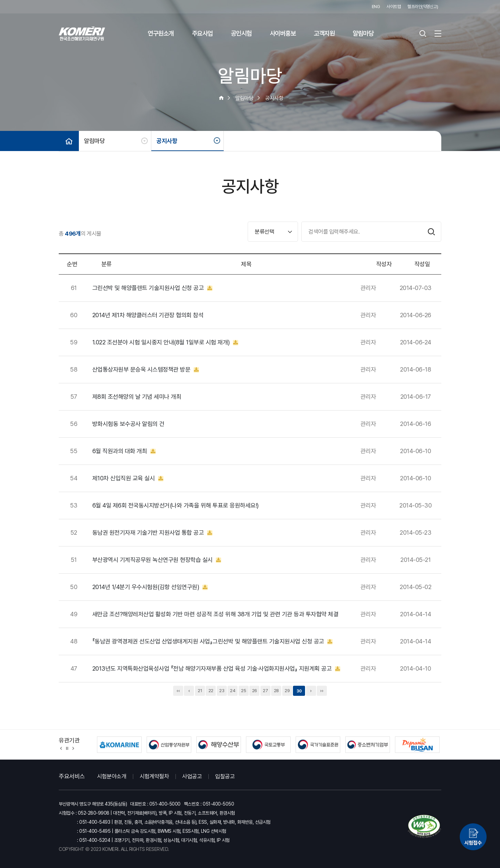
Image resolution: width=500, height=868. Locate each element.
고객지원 (324, 33)
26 (255, 691)
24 (233, 691)
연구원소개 (161, 33)
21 (200, 691)
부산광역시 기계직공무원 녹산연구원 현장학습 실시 (157, 560)
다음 (311, 691)
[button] (61, 748)
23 (222, 691)
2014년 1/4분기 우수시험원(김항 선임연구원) (150, 587)
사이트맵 (394, 7)
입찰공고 (225, 776)
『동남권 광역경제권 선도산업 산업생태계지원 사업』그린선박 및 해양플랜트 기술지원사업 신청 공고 (213, 641)
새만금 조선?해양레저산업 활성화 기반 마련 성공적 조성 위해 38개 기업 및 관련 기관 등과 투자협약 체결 (215, 614)
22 (211, 691)
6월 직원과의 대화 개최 (124, 451)
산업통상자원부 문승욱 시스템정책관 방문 (146, 370)
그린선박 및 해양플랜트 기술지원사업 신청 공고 (152, 288)
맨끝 (322, 691)
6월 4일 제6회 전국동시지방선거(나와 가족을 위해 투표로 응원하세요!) (176, 505)
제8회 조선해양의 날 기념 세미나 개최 (137, 397)
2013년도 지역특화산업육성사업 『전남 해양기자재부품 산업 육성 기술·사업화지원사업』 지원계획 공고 (216, 669)
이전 (189, 691)
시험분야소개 (112, 776)
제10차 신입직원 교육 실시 (128, 478)
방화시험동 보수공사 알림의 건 (128, 424)
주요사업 (202, 33)
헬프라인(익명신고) (423, 7)
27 (265, 691)
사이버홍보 (283, 33)
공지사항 (167, 141)
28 (276, 691)
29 (287, 691)
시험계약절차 (154, 776)
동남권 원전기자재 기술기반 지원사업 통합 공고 (152, 533)
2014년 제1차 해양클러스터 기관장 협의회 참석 (148, 315)
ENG (376, 7)
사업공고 (192, 776)
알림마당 (363, 33)
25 (243, 691)
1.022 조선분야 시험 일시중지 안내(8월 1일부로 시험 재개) (165, 342)
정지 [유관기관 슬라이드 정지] (67, 748)
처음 (178, 691)
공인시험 (241, 33)
